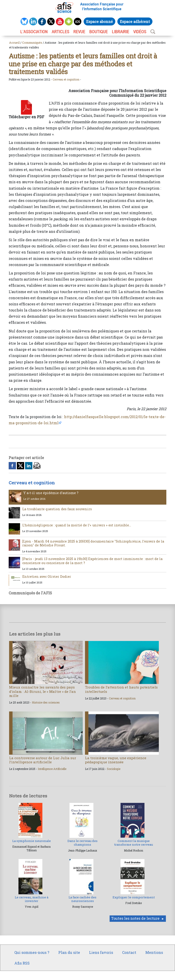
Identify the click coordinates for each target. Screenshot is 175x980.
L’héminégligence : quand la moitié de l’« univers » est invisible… (77, 525)
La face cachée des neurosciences (82, 899)
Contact (129, 952)
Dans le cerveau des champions (82, 843)
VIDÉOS (140, 32)
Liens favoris (101, 952)
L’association (34, 32)
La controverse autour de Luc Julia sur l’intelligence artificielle (43, 760)
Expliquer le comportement (134, 897)
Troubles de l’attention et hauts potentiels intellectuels (121, 689)
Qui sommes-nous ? (32, 952)
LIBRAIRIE (121, 32)
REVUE (79, 32)
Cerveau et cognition (66, 79)
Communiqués (32, 43)
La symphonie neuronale (32, 841)
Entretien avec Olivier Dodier (47, 577)
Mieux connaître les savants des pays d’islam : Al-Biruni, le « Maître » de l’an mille (42, 691)
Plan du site (69, 952)
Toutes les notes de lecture (135, 918)
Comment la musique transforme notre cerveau (134, 843)
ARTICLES (60, 32)
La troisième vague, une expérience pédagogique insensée (116, 760)
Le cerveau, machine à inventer (32, 899)
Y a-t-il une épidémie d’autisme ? (51, 493)
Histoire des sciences (46, 702)
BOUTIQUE (99, 32)
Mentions (154, 952)
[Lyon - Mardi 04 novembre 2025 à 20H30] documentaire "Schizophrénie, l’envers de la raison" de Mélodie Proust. (93, 543)
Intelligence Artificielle (52, 769)
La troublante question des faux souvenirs (57, 509)
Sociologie (114, 769)
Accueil (14, 43)
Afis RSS (22, 963)
